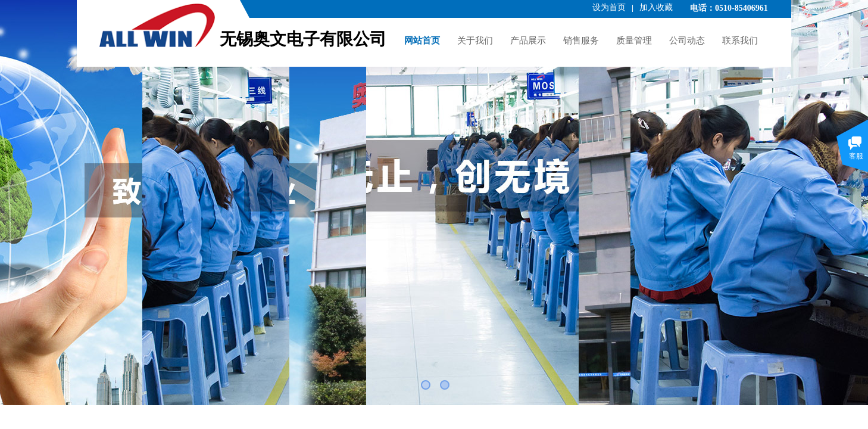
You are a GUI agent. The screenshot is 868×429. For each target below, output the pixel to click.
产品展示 (528, 41)
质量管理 (634, 41)
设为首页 (609, 7)
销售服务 (581, 41)
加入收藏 (656, 7)
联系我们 (740, 41)
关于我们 (475, 41)
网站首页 (422, 41)
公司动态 (687, 41)
